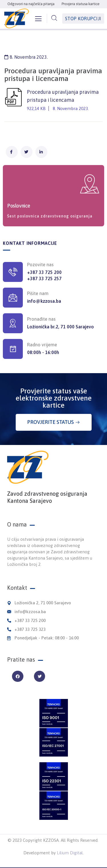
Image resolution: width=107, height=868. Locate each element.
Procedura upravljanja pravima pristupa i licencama (53, 101)
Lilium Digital (70, 853)
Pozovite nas (40, 265)
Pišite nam (38, 293)
